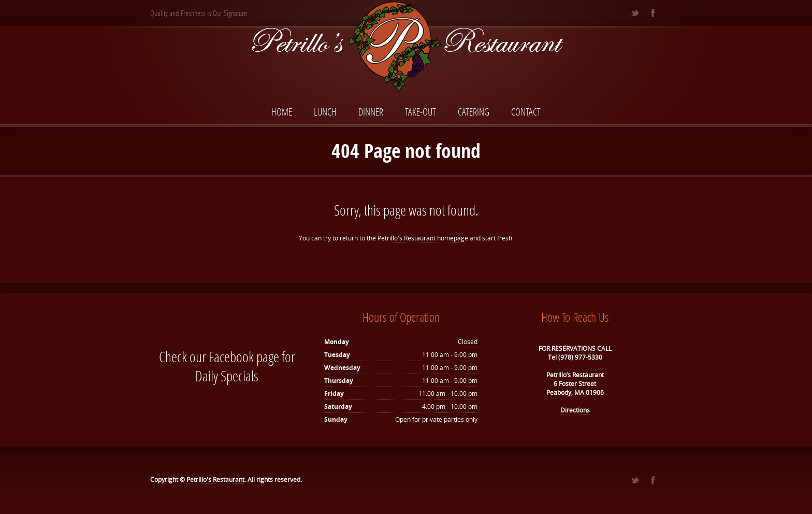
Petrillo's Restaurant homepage (423, 238)
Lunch (325, 112)
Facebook (231, 357)
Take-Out (421, 112)
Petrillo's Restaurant (215, 480)
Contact (526, 112)
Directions (575, 410)
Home (282, 112)
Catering (474, 112)
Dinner (371, 112)
